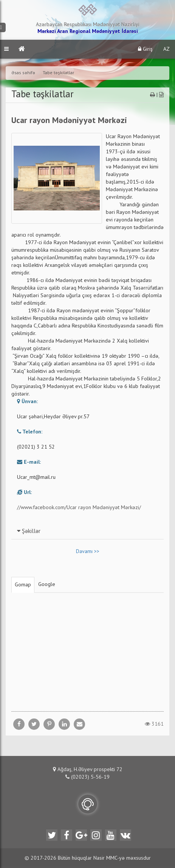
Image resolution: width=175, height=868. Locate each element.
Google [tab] (47, 584)
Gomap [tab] (23, 585)
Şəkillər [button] (29, 531)
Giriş (145, 49)
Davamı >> (88, 552)
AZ (166, 49)
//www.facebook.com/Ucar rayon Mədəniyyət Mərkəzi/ (79, 508)
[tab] (87, 531)
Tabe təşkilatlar (58, 73)
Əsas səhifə (23, 73)
